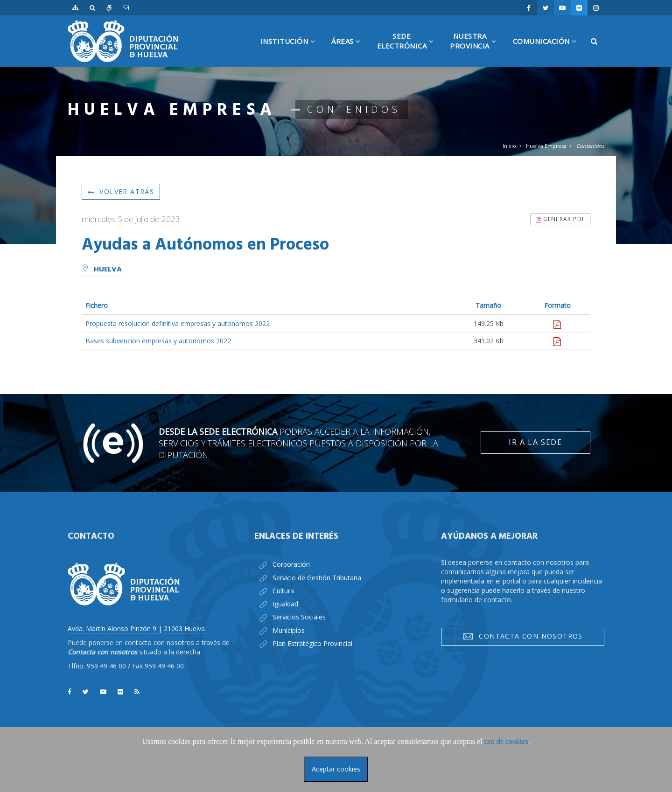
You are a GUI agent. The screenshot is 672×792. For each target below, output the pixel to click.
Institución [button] (291, 52)
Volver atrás (121, 191)
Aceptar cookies (336, 769)
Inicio (509, 146)
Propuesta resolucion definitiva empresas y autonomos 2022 (178, 323)
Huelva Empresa (546, 146)
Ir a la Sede (535, 442)
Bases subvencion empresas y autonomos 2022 (158, 341)
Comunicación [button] (548, 52)
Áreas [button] (350, 52)
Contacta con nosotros (523, 636)
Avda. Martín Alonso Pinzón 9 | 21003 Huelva (136, 629)
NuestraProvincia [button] (477, 49)
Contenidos (590, 146)
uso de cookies (506, 741)
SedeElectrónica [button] (409, 49)
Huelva (102, 270)
